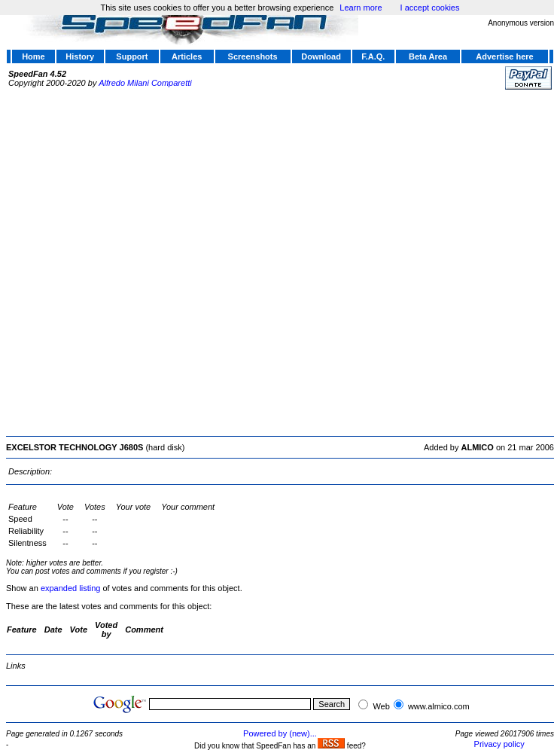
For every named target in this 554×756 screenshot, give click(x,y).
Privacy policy (499, 744)
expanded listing (71, 588)
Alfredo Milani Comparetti (145, 83)
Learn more (361, 8)
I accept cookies (430, 8)
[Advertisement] (169, 261)
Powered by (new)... (280, 733)
